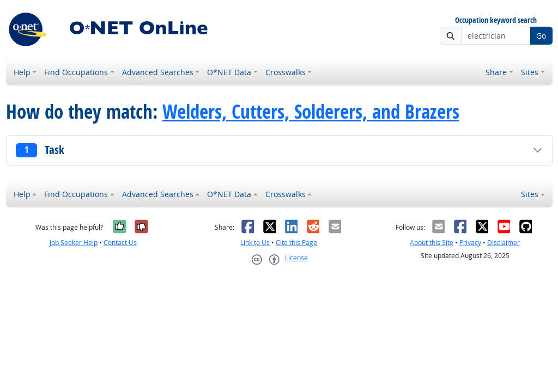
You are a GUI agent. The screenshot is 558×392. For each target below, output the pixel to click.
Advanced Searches (158, 72)
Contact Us (120, 243)
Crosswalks (286, 72)
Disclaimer (504, 243)
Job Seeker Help (74, 243)
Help (22, 72)
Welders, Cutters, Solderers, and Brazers (311, 112)
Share (496, 72)
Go (541, 36)
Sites (530, 72)
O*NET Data (229, 72)
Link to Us (255, 243)
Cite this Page (296, 243)
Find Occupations (76, 72)
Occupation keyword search (496, 20)
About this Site (432, 243)
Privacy (470, 243)
